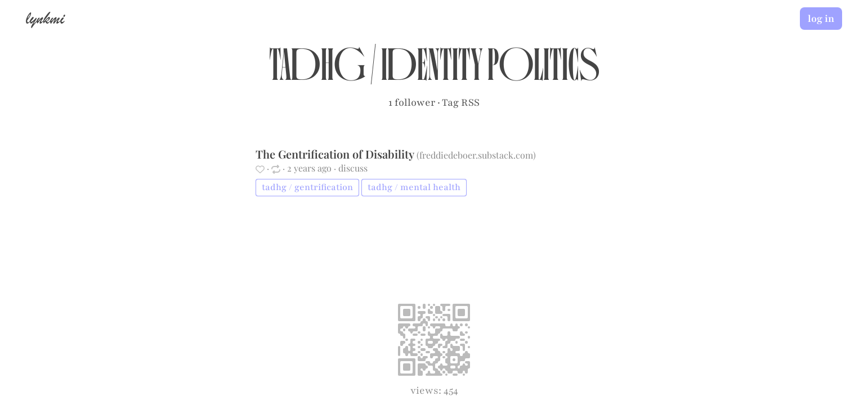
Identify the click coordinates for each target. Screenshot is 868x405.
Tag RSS (461, 102)
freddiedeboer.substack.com (476, 155)
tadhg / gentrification (307, 187)
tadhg (317, 71)
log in (821, 19)
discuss (353, 168)
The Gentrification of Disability (336, 154)
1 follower (412, 102)
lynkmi (45, 18)
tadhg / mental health (414, 187)
